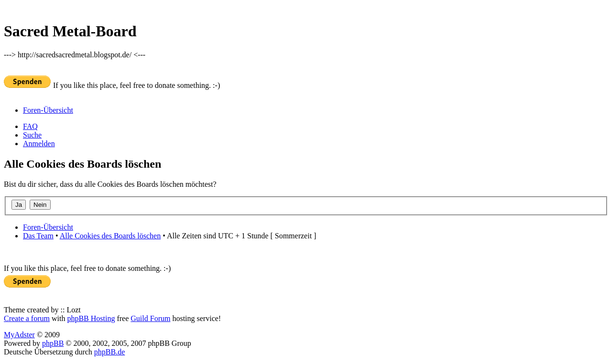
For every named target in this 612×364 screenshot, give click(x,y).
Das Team (38, 236)
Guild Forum (150, 318)
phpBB (53, 343)
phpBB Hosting (91, 318)
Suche (32, 135)
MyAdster (19, 335)
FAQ (30, 126)
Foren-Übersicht (48, 110)
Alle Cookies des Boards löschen (110, 236)
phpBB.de (109, 352)
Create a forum (27, 318)
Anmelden (39, 144)
